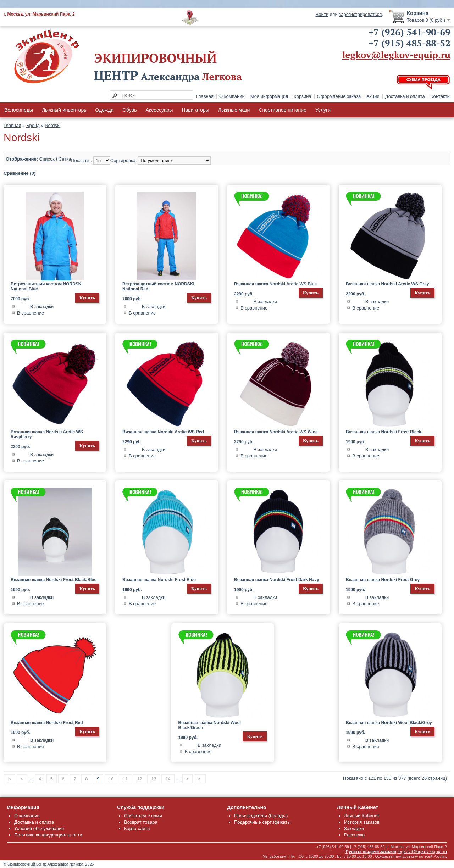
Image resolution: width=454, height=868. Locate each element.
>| (200, 779)
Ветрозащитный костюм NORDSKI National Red (158, 286)
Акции (373, 96)
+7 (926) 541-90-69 (409, 32)
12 (139, 779)
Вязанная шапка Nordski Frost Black (384, 432)
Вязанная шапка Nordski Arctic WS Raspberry (47, 434)
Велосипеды (19, 110)
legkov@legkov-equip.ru (396, 55)
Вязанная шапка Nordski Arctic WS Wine (276, 432)
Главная (205, 96)
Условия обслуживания (39, 828)
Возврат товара (141, 822)
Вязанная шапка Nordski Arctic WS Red (163, 432)
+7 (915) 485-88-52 (409, 43)
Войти (322, 14)
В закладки (42, 307)
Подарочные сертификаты (262, 822)
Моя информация (269, 96)
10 (111, 779)
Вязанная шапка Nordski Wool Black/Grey (389, 723)
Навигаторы (195, 110)
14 (168, 779)
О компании (232, 96)
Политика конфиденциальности (48, 835)
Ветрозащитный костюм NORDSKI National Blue (47, 286)
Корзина (303, 96)
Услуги (323, 110)
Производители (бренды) (261, 816)
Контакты (441, 96)
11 (125, 779)
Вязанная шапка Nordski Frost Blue (159, 580)
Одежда (104, 110)
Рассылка (355, 835)
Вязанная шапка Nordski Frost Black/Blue (54, 580)
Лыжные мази (234, 110)
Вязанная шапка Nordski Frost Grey (383, 580)
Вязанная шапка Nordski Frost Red (47, 723)
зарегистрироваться (360, 14)
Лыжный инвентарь (64, 110)
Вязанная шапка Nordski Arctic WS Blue (275, 284)
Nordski (52, 125)
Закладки (354, 828)
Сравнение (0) (20, 173)
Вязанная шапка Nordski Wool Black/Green (210, 725)
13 (154, 779)
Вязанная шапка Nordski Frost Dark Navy (277, 580)
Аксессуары (159, 110)
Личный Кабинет (362, 816)
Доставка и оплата (405, 96)
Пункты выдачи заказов (371, 852)
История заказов (362, 822)
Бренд (33, 125)
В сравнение (31, 313)
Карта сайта (137, 828)
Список (47, 159)
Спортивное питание (283, 110)
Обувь (129, 110)
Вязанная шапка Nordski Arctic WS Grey (387, 284)
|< (9, 779)
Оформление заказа (339, 96)
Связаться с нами (143, 816)
